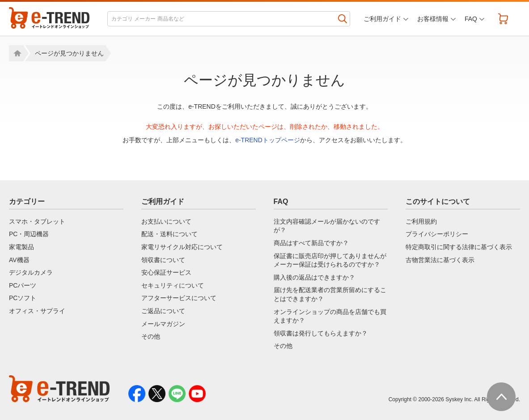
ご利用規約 (421, 221)
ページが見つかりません (69, 53)
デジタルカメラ (31, 272)
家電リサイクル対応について (182, 247)
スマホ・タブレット (37, 221)
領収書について (163, 260)
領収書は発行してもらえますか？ (321, 333)
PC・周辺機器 (29, 234)
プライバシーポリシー (437, 234)
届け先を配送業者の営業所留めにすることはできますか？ (330, 294)
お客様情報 (433, 19)
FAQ (471, 19)
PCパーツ (23, 285)
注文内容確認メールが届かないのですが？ (327, 226)
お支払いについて (166, 221)
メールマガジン (163, 324)
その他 (151, 336)
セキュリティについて (173, 285)
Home (16, 53)
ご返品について (163, 311)
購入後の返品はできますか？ (314, 277)
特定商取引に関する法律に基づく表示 (459, 247)
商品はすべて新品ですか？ (311, 243)
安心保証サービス (166, 272)
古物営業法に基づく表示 (440, 260)
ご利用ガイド (382, 19)
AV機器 (19, 260)
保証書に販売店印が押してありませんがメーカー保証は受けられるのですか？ (330, 260)
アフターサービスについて (179, 298)
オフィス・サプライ (37, 311)
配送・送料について (169, 234)
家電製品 (21, 247)
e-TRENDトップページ (268, 140)
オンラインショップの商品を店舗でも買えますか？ (330, 316)
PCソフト (23, 298)
